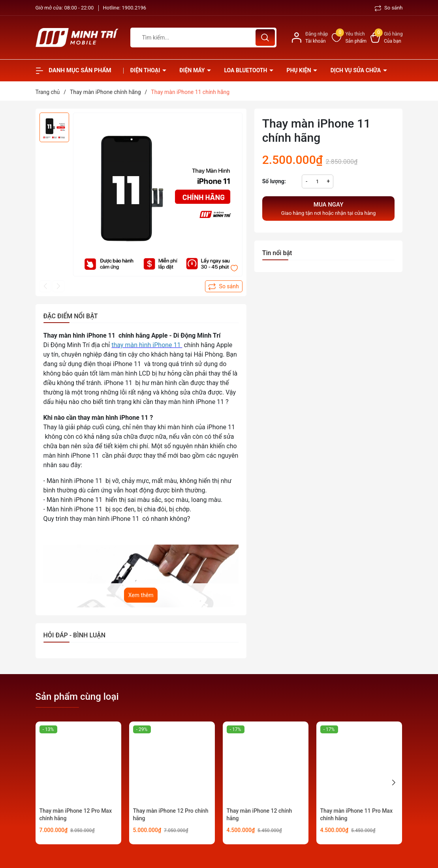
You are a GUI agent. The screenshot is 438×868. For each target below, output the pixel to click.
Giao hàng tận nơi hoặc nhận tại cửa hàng (329, 208)
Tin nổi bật (277, 253)
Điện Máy (193, 70)
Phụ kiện (299, 70)
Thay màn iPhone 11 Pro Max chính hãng (356, 815)
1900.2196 (134, 8)
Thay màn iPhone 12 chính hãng (259, 815)
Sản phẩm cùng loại (77, 697)
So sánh (389, 8)
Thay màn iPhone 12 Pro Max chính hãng (76, 815)
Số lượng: (274, 181)
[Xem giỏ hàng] (386, 38)
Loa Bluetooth (246, 70)
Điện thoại (146, 70)
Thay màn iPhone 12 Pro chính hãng (171, 815)
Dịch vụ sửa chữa (356, 70)
